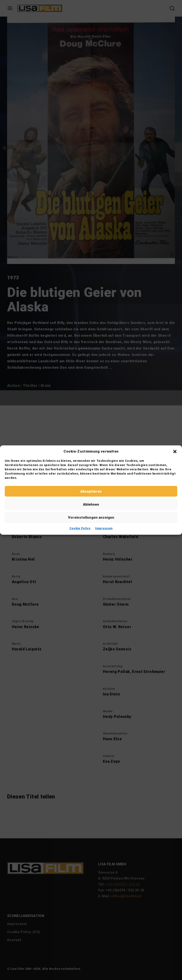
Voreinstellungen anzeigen (91, 517)
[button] (175, 451)
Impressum (104, 528)
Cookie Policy (80, 528)
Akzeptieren (91, 491)
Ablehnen (91, 504)
